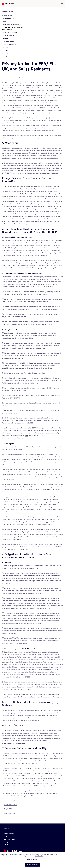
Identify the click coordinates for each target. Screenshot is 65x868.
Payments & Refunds (8, 42)
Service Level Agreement (9, 45)
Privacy (4, 21)
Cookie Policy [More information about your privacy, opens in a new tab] (39, 856)
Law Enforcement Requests (10, 57)
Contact (6, 845)
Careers (6, 836)
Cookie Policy (6, 48)
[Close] (62, 854)
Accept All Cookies (32, 865)
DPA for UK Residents (8, 36)
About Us (6, 828)
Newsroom (7, 831)
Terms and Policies (9, 839)
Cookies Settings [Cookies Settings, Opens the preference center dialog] (32, 860)
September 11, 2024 (11, 805)
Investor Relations (9, 834)
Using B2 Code (6, 51)
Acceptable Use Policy (9, 18)
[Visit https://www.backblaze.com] (8, 4)
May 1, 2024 (8, 809)
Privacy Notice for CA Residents (11, 24)
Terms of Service (7, 15)
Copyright (5, 39)
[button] (62, 4)
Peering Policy (6, 54)
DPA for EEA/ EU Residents (10, 33)
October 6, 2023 (10, 813)
